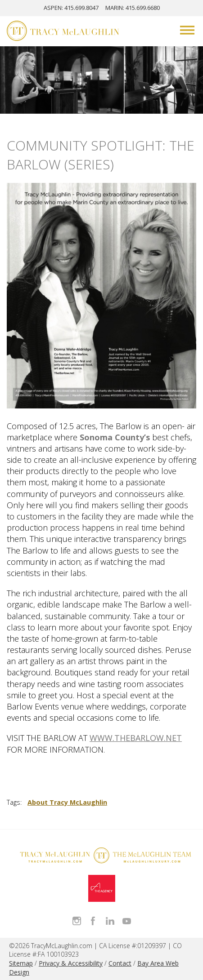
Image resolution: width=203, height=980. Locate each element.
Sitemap (21, 963)
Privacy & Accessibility (71, 963)
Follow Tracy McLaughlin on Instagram (77, 921)
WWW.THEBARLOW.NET (136, 738)
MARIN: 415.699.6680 (133, 8)
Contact (120, 963)
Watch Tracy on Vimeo (127, 921)
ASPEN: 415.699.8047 (71, 8)
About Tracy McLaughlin (67, 802)
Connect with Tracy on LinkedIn (110, 921)
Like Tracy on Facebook (93, 921)
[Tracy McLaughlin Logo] (63, 32)
